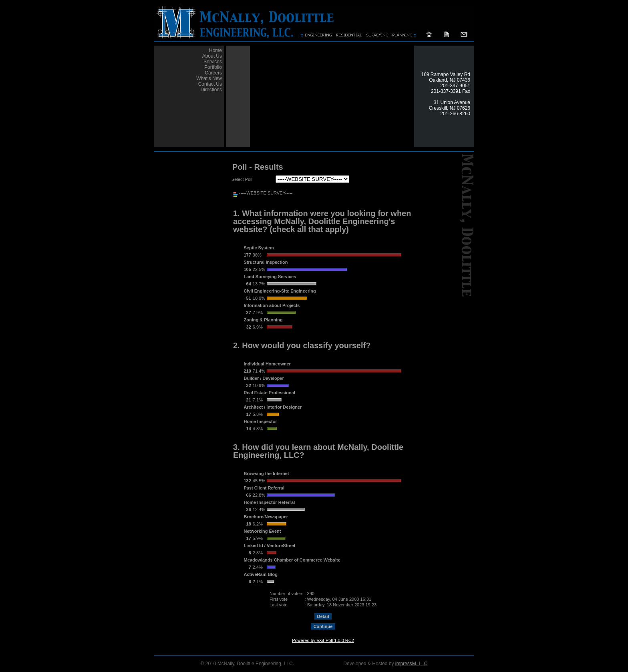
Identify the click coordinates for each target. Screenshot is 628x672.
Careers (213, 73)
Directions (211, 90)
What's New (209, 78)
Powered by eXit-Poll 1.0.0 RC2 (323, 640)
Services (213, 62)
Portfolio (213, 67)
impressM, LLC (412, 664)
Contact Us (210, 84)
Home (215, 50)
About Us (212, 56)
